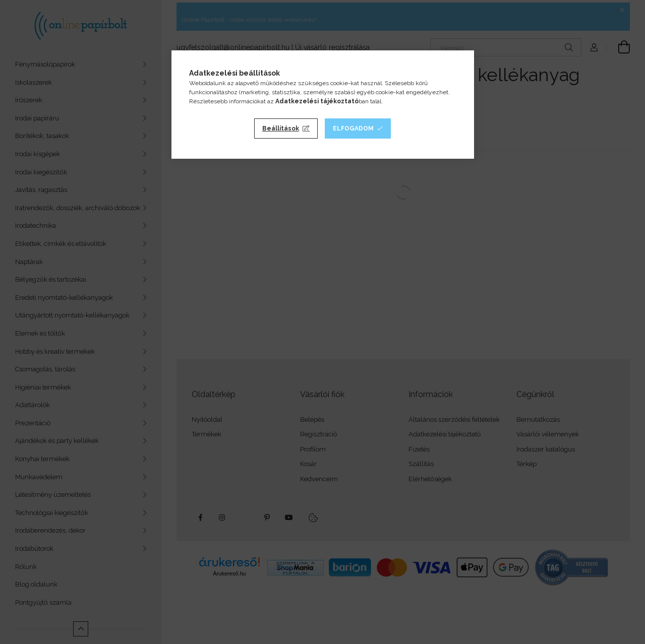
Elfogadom (353, 128)
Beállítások (281, 128)
